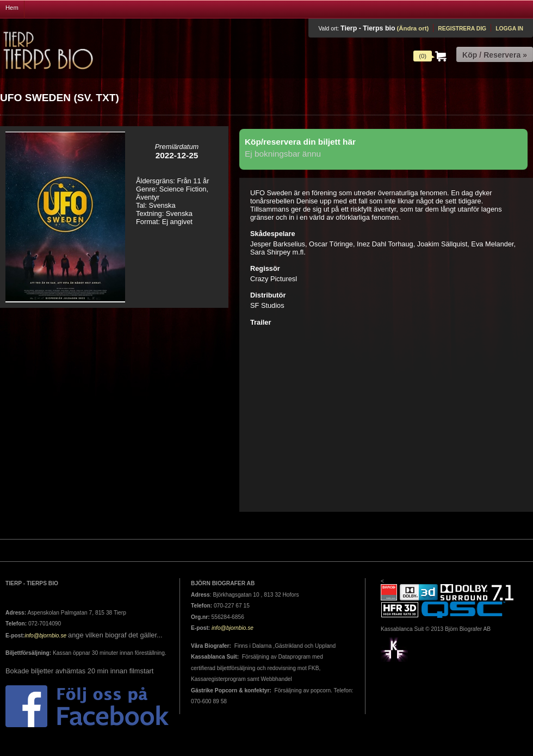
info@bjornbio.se (45, 636)
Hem (12, 8)
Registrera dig (462, 29)
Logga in (509, 29)
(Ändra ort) (413, 28)
